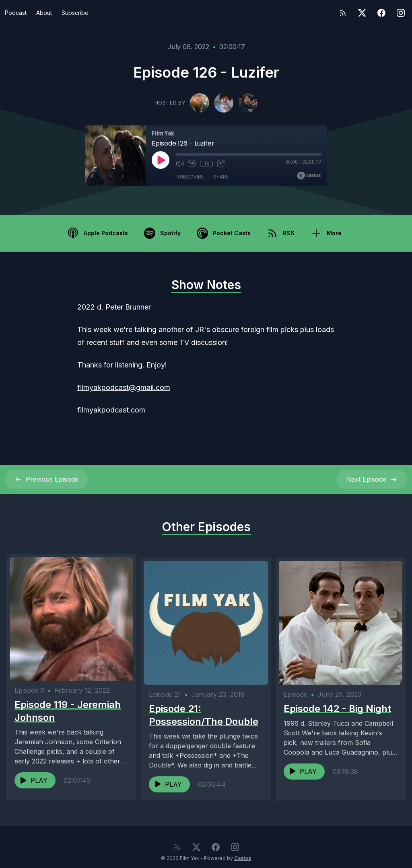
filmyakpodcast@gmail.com (124, 387)
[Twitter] (362, 13)
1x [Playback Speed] (207, 164)
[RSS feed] (343, 13)
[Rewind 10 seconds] (192, 164)
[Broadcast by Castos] (309, 176)
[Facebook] (381, 13)
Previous (46, 479)
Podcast (16, 13)
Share (221, 177)
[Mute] (180, 164)
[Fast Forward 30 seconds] (221, 164)
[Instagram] (401, 13)
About (44, 13)
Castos (243, 852)
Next (372, 479)
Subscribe (75, 13)
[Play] (161, 160)
